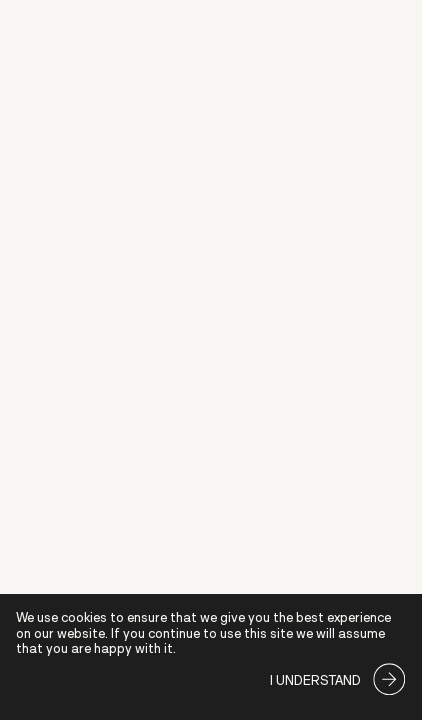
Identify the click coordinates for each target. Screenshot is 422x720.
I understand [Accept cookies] (315, 680)
